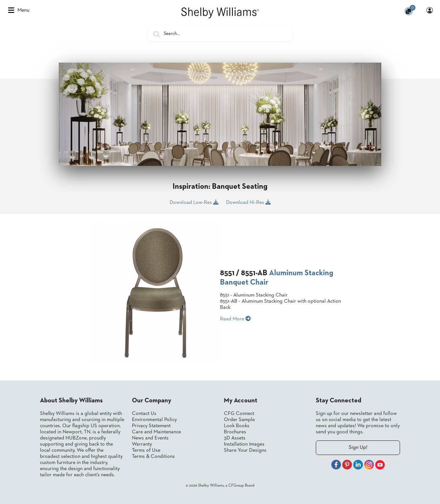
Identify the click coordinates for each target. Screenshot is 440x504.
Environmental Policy (154, 420)
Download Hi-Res (248, 202)
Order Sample (239, 420)
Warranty (142, 444)
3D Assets (235, 438)
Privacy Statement (151, 426)
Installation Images (244, 444)
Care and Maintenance (156, 432)
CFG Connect (239, 414)
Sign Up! (358, 448)
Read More (235, 319)
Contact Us (144, 414)
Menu (19, 10)
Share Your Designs (245, 450)
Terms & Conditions (153, 457)
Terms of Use (146, 450)
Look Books (237, 426)
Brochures (235, 432)
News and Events (150, 438)
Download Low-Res (194, 202)
